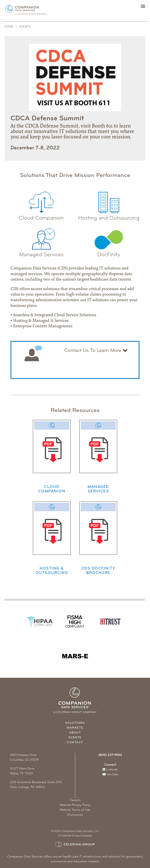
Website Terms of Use (75, 810)
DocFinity (109, 240)
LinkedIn (110, 770)
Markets (75, 728)
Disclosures (75, 815)
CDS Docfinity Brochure (98, 538)
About (75, 733)
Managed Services (41, 240)
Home (9, 27)
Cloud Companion (41, 204)
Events (25, 27)
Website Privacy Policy (75, 805)
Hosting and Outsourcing (109, 204)
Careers (75, 800)
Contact (75, 743)
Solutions (75, 723)
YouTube (110, 775)
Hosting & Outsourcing (52, 538)
